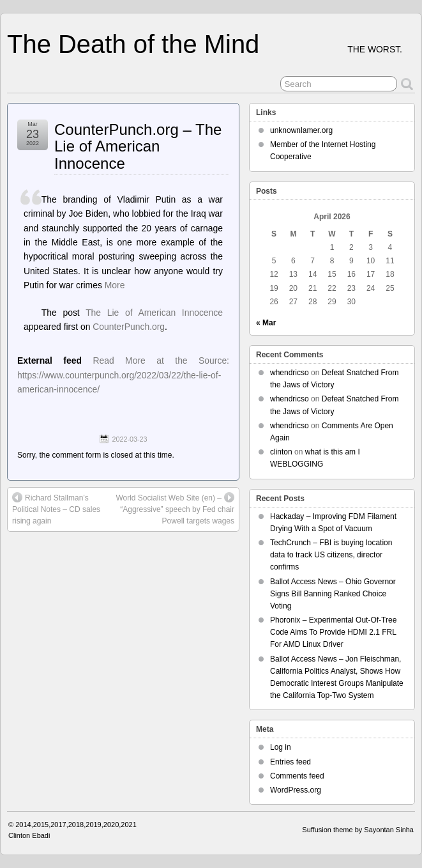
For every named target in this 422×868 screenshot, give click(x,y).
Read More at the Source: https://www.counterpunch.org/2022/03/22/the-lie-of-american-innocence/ (123, 375)
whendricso (290, 373)
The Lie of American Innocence (154, 313)
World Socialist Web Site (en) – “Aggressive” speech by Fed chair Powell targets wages (175, 509)
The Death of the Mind (133, 44)
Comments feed (297, 776)
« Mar (266, 323)
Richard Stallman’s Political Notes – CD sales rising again (56, 509)
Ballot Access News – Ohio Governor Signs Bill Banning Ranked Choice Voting (333, 594)
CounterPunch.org (129, 327)
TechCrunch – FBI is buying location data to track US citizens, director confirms (331, 555)
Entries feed (290, 762)
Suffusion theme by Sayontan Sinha (358, 830)
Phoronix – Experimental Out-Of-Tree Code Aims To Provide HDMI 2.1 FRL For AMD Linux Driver (333, 632)
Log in (281, 747)
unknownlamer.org (301, 130)
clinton (281, 452)
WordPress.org (296, 790)
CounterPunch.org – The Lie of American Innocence (138, 146)
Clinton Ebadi (29, 835)
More (115, 285)
